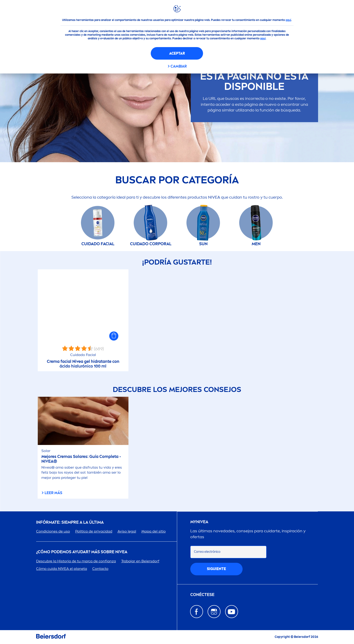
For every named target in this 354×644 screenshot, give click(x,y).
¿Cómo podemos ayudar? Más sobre (82, 552)
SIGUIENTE (216, 569)
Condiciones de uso (53, 531)
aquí (288, 20)
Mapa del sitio (154, 531)
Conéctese (202, 595)
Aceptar (177, 53)
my (199, 522)
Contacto (100, 569)
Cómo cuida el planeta (62, 569)
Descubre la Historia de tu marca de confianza (76, 561)
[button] (114, 336)
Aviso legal (127, 531)
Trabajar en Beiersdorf (140, 561)
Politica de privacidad (94, 531)
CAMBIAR (179, 66)
